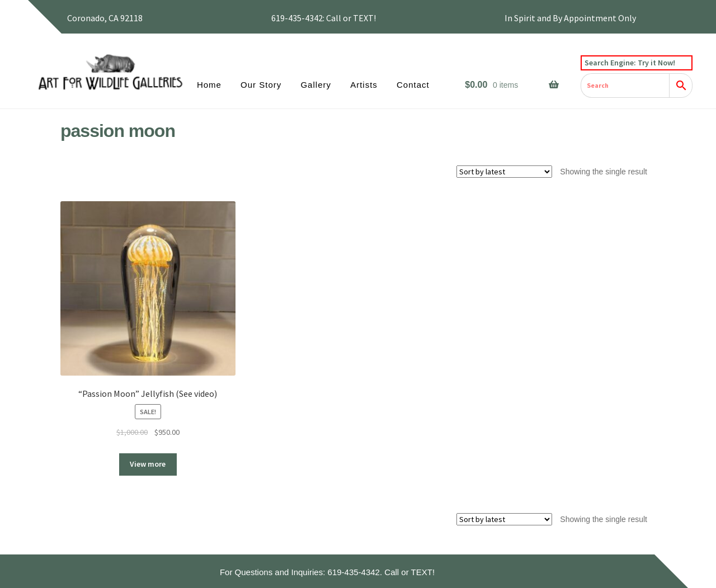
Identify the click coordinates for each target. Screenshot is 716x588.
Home (209, 85)
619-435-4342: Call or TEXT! (324, 18)
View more (148, 464)
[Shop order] (504, 172)
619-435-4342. (355, 572)
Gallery (316, 85)
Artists (364, 85)
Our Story (261, 85)
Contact (413, 85)
